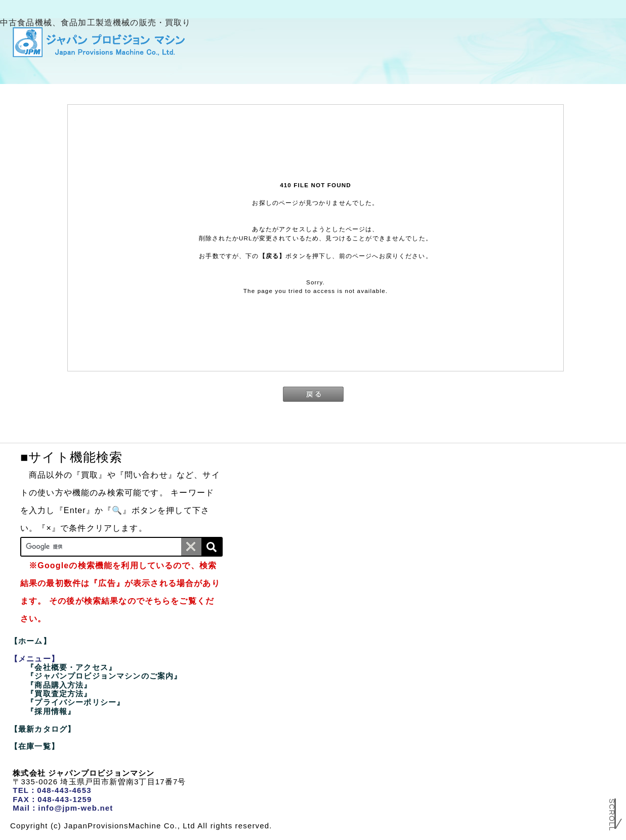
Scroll (612, 818)
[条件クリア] (191, 547)
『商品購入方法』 (59, 685)
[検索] (212, 547)
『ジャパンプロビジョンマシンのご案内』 (104, 676)
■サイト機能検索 (71, 457)
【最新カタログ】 (43, 729)
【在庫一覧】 (35, 746)
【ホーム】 (31, 641)
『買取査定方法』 (59, 694)
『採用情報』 (51, 711)
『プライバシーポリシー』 (75, 702)
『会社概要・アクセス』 (71, 667)
